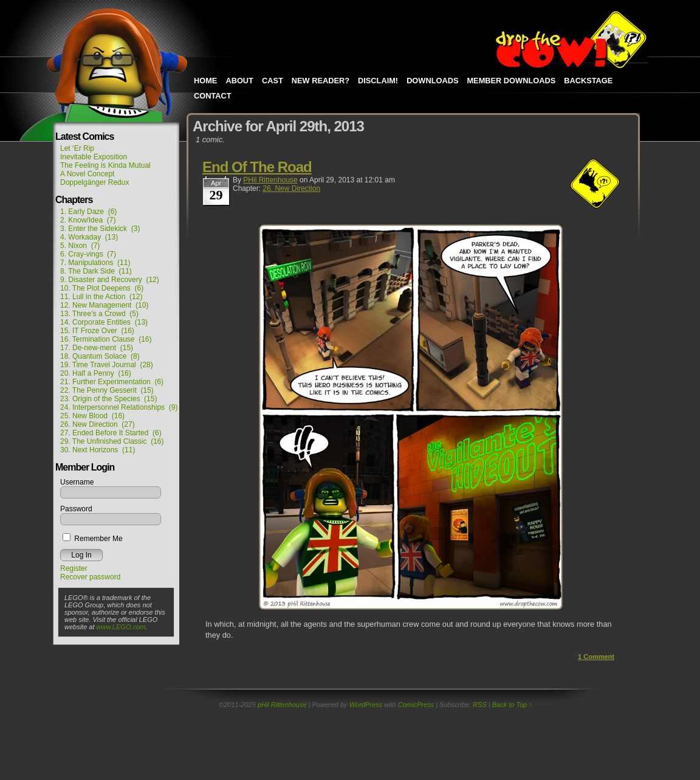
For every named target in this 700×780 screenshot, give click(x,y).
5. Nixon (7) (80, 246)
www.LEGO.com (121, 627)
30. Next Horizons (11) (98, 450)
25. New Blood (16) (92, 416)
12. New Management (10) (104, 305)
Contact (213, 96)
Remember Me (93, 539)
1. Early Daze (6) (88, 212)
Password (76, 509)
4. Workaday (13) (89, 237)
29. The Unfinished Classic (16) (112, 441)
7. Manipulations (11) (95, 263)
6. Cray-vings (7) (88, 254)
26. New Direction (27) (98, 424)
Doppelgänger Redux (94, 182)
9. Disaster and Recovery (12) (110, 280)
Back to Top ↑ (512, 705)
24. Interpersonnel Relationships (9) (119, 407)
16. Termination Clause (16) (106, 339)
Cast (273, 81)
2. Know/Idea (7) (88, 220)
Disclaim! (378, 81)
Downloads (432, 81)
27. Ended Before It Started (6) (111, 433)
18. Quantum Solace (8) (100, 356)
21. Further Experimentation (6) (112, 382)
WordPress (366, 705)
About (239, 81)
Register (74, 568)
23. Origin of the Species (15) (108, 399)
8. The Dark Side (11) (96, 271)
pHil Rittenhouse (270, 180)
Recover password (90, 577)
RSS (480, 705)
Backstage (588, 81)
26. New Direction (291, 188)
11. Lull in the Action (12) (101, 297)
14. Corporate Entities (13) (104, 322)
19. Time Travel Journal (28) (107, 365)
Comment (596, 657)
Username (77, 482)
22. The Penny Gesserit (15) (107, 390)
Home (205, 81)
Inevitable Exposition (94, 157)
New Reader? (321, 81)
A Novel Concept (87, 174)
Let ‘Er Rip (77, 148)
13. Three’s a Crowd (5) (99, 314)
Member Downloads (511, 81)
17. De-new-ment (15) (97, 348)
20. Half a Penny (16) (96, 373)
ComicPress (416, 705)
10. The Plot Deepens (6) (102, 288)
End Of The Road (257, 167)
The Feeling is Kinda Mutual (105, 165)
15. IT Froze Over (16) (97, 331)
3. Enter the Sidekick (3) (100, 229)
